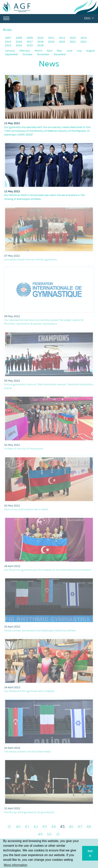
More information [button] (15, 865)
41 (27, 827)
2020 (62, 42)
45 (62, 827)
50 (49, 835)
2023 (8, 46)
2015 (8, 42)
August (91, 51)
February (25, 51)
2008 (19, 38)
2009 (30, 38)
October (28, 55)
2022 (83, 42)
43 (45, 827)
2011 (51, 38)
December (60, 55)
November (44, 55)
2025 (30, 46)
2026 (40, 46)
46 (71, 827)
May (60, 51)
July (80, 51)
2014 (83, 38)
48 (89, 827)
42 (36, 827)
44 (54, 827)
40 (18, 827)
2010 (41, 38)
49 (40, 835)
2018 (41, 42)
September (12, 55)
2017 (30, 42)
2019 (51, 42)
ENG (88, 19)
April (50, 51)
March (39, 51)
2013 (73, 38)
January (10, 51)
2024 (19, 46)
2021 (73, 42)
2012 (62, 38)
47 (80, 827)
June (70, 51)
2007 (8, 38)
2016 (19, 42)
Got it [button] (90, 853)
